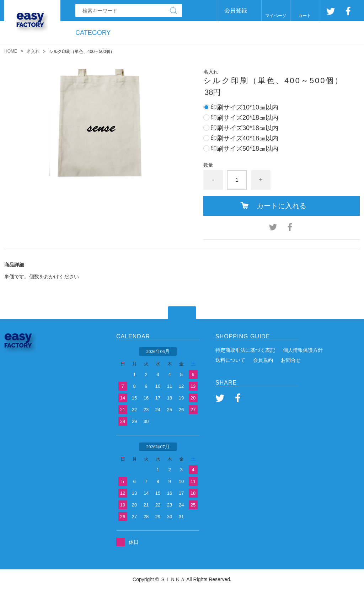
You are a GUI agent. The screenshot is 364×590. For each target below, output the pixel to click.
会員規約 (263, 360)
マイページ (276, 16)
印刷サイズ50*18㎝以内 (244, 149)
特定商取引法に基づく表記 (245, 350)
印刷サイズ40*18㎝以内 (244, 138)
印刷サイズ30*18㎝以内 (244, 128)
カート (305, 16)
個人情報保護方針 (303, 350)
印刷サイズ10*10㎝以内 (244, 107)
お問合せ (291, 360)
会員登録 (236, 10)
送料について (230, 360)
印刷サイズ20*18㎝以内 (244, 118)
